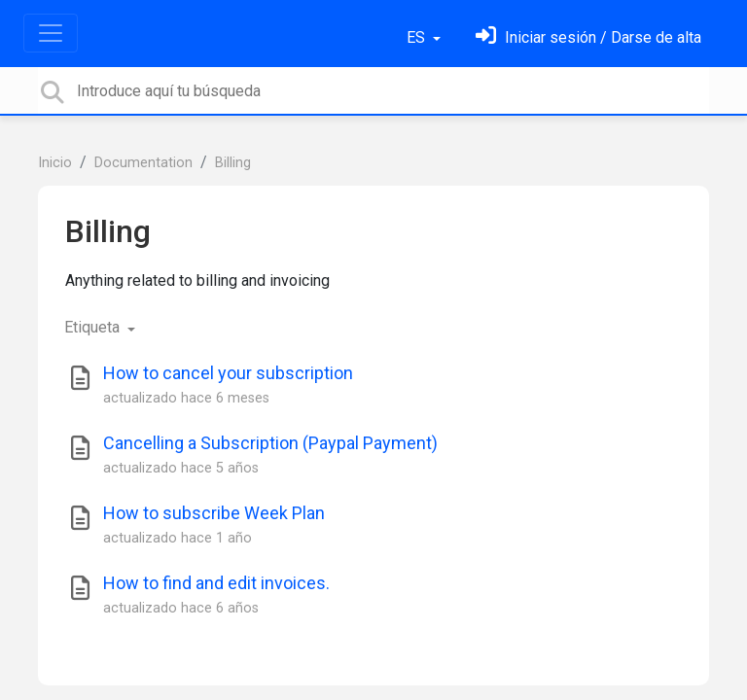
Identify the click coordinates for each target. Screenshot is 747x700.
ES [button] (418, 37)
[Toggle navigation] (51, 33)
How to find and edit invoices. (216, 583)
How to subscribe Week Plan (214, 513)
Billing (233, 163)
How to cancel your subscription (228, 373)
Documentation (143, 163)
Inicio (55, 163)
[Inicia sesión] (588, 37)
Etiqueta (94, 327)
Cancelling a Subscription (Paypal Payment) (270, 443)
